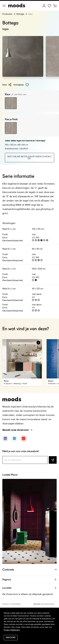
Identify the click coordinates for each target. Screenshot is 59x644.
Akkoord (11, 638)
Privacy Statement (12, 604)
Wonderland (48, 604)
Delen (7, 85)
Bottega (20, 14)
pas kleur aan (19, 94)
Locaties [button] (29, 588)
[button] (38, 343)
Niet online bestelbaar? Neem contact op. (30, 158)
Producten (7, 14)
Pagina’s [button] (29, 580)
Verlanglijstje (21, 85)
